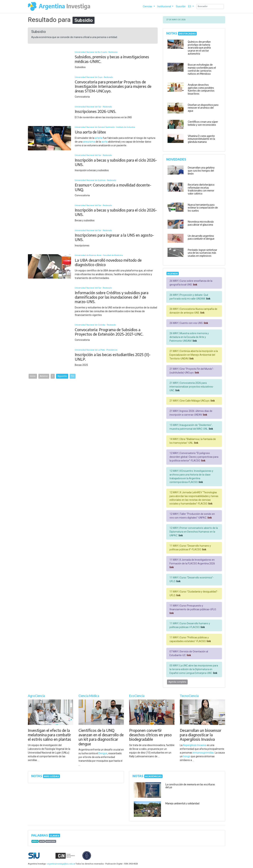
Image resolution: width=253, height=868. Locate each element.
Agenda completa (177, 682)
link (195, 285)
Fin (73, 376)
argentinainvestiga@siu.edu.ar (61, 864)
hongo (187, 756)
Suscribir (181, 6)
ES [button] (190, 6)
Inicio (33, 376)
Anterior (44, 376)
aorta (104, 142)
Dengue (103, 753)
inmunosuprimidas (203, 753)
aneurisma (89, 142)
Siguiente (62, 376)
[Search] (210, 6)
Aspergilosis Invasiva (195, 745)
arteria (99, 138)
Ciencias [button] (148, 6)
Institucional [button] (164, 6)
